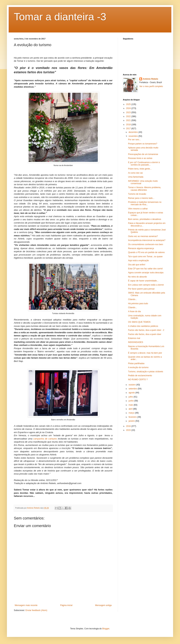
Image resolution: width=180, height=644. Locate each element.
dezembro (134, 132)
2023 (129, 112)
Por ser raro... (134, 140)
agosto (132, 393)
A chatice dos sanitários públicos (143, 326)
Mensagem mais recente (26, 605)
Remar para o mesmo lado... (141, 198)
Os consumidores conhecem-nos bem (146, 244)
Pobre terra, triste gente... (140, 169)
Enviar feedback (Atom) (36, 610)
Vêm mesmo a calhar (138, 209)
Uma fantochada (136, 177)
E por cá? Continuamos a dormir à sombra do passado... (144, 164)
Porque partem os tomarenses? (143, 144)
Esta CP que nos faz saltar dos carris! (145, 269)
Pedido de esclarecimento (140, 376)
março (132, 413)
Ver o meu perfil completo (151, 86)
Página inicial (66, 605)
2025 (129, 104)
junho (131, 401)
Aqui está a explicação (138, 261)
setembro (133, 389)
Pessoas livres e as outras (140, 158)
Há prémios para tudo (138, 304)
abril (131, 409)
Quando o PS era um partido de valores (146, 252)
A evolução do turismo (138, 367)
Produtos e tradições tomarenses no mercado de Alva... (145, 203)
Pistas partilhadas (136, 363)
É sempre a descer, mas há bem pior (145, 353)
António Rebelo (150, 79)
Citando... (132, 299)
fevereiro (133, 417)
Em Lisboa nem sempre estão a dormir (146, 285)
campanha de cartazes (45, 439)
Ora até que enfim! (137, 265)
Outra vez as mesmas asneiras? (143, 236)
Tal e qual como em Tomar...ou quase (145, 257)
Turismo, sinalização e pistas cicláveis (146, 372)
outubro (132, 385)
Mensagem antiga (103, 605)
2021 (129, 120)
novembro (134, 136)
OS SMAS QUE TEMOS (139, 322)
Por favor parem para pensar (141, 289)
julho (131, 397)
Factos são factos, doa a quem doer (145, 334)
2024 (129, 108)
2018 (129, 125)
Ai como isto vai (135, 173)
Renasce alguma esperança (141, 248)
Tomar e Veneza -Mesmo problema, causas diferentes (145, 189)
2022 (129, 116)
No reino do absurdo (138, 277)
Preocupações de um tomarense (143, 154)
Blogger (106, 629)
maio (131, 405)
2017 (129, 129)
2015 (129, 430)
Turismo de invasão (137, 194)
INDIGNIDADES (136, 342)
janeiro (132, 421)
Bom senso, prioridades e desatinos (145, 219)
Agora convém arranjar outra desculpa (146, 273)
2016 (129, 426)
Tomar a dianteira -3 (60, 17)
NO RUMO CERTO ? (138, 380)
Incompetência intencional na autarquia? (147, 240)
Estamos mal (134, 338)
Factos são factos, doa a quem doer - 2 (146, 330)
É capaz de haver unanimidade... (143, 281)
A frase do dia (134, 311)
